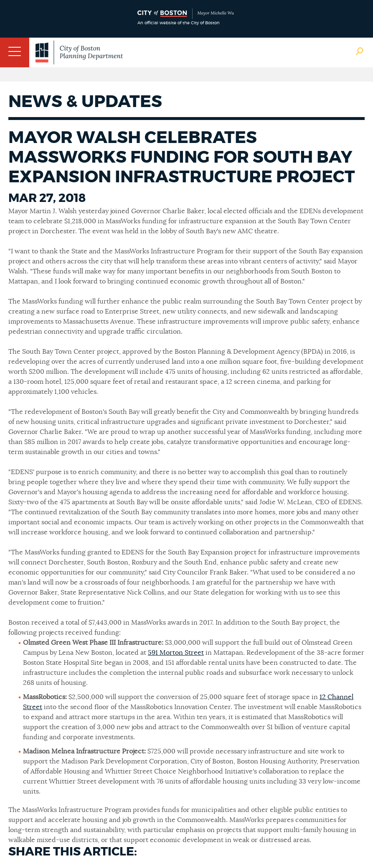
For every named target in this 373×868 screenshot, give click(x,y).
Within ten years (199, 717)
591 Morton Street (176, 653)
